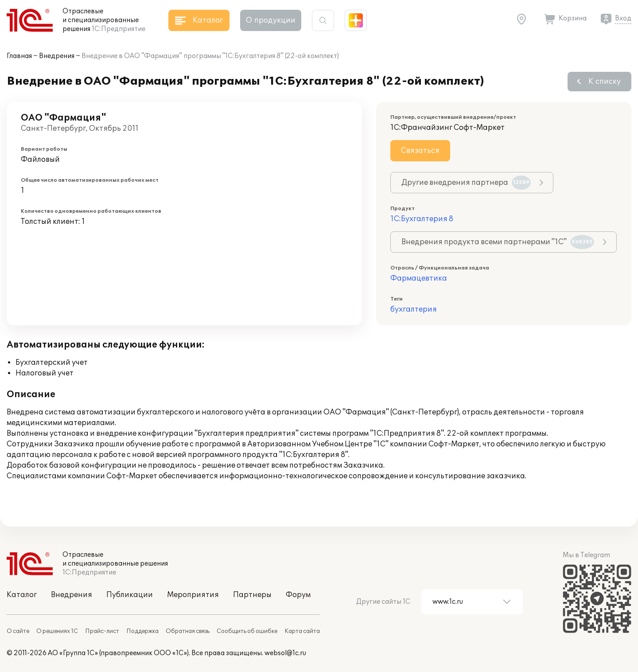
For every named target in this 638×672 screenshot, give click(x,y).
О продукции (271, 20)
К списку (605, 82)
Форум (298, 595)
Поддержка (142, 631)
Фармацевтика (419, 278)
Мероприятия (193, 595)
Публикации (130, 595)
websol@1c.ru (285, 653)
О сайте (18, 631)
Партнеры (252, 595)
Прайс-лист (102, 631)
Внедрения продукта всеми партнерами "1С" (498, 242)
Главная (19, 56)
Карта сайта (302, 631)
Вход (623, 18)
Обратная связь (188, 631)
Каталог (22, 595)
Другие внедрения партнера (466, 183)
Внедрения (57, 56)
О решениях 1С (57, 631)
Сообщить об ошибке (247, 631)
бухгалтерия (414, 309)
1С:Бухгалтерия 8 (422, 219)
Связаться (420, 151)
